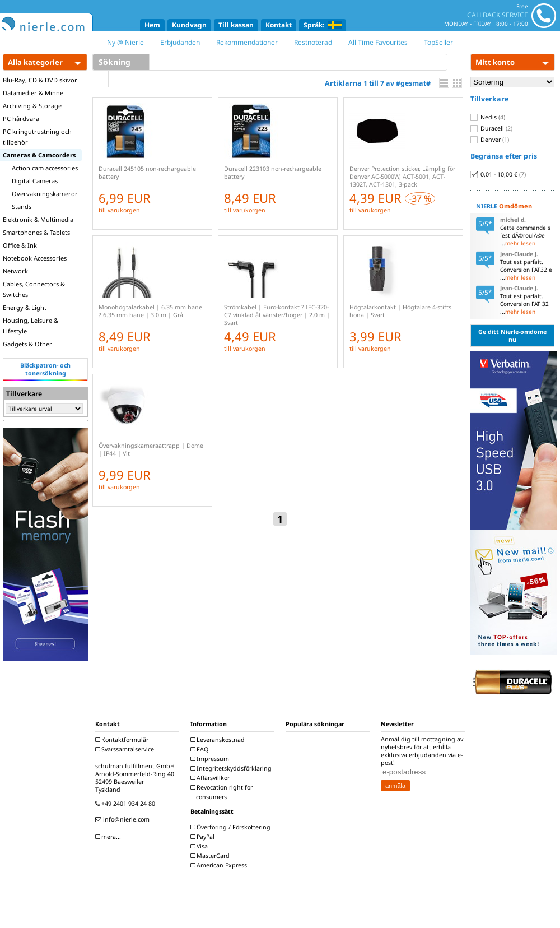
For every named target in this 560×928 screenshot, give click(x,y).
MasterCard (211, 856)
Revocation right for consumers (223, 792)
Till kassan (236, 25)
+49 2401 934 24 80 (127, 804)
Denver (490, 140)
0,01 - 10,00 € (498, 174)
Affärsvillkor (211, 778)
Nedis (488, 117)
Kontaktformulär (123, 740)
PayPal (204, 837)
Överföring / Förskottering (232, 827)
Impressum (211, 759)
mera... (109, 837)
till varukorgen (119, 210)
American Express (220, 865)
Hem (152, 25)
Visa (200, 846)
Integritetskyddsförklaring (232, 768)
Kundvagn (189, 25)
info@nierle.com (124, 819)
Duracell (491, 128)
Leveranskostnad (219, 740)
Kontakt (279, 25)
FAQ (201, 749)
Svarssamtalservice (126, 749)
